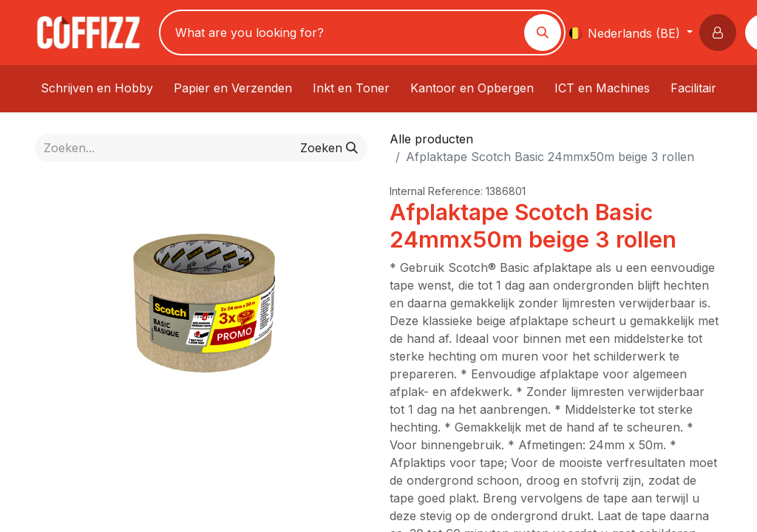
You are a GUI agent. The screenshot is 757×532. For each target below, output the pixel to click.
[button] (721, 33)
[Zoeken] (543, 33)
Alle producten (431, 139)
